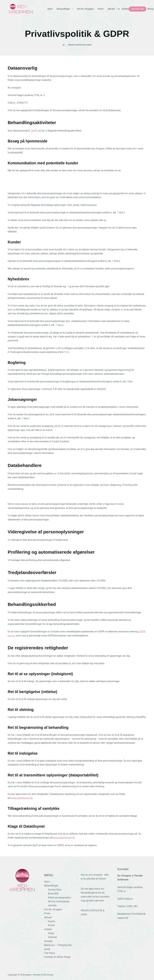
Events (52, 921)
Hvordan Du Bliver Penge (57, 957)
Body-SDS (53, 894)
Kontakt (48, 941)
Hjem (50, 9)
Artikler (127, 9)
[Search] (119, 9)
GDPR (34, 131)
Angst (51, 933)
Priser (101, 9)
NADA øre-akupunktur (60, 898)
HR (62, 426)
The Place (49, 953)
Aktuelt (113, 9)
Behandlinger (65, 9)
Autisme (52, 937)
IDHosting (48, 975)
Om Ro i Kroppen (85, 9)
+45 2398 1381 (137, 9)
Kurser (51, 925)
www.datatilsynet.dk (22, 798)
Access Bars (55, 890)
